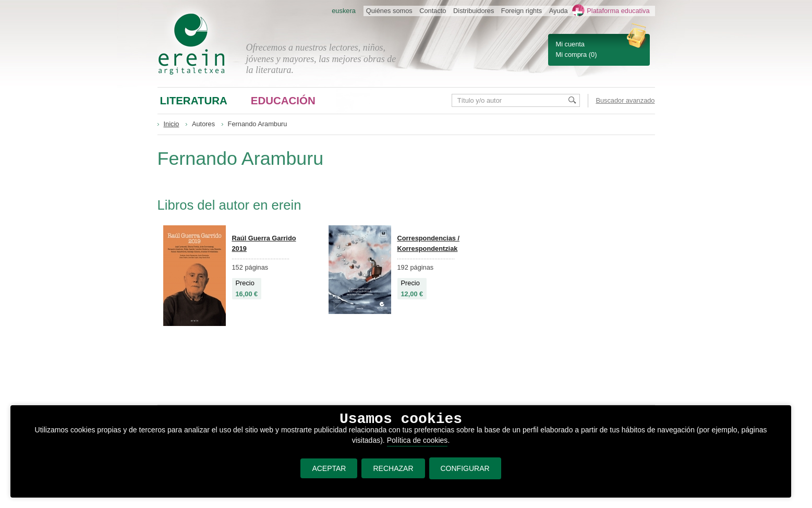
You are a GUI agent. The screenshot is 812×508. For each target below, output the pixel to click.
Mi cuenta (570, 44)
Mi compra (572, 55)
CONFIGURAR (465, 468)
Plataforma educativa (618, 11)
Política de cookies (417, 440)
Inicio (172, 124)
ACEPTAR (329, 468)
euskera (344, 11)
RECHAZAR (393, 468)
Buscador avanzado (625, 100)
